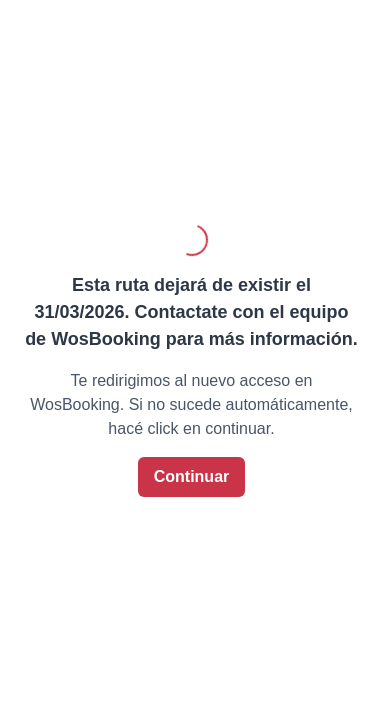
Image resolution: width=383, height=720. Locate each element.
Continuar (192, 476)
